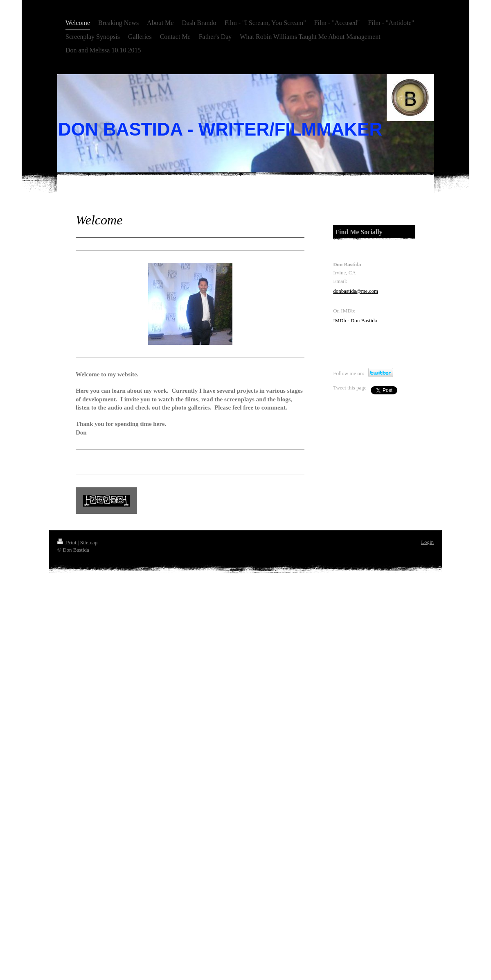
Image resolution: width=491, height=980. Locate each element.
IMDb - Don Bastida (355, 320)
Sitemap (89, 542)
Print (68, 542)
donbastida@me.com (356, 291)
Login (427, 542)
